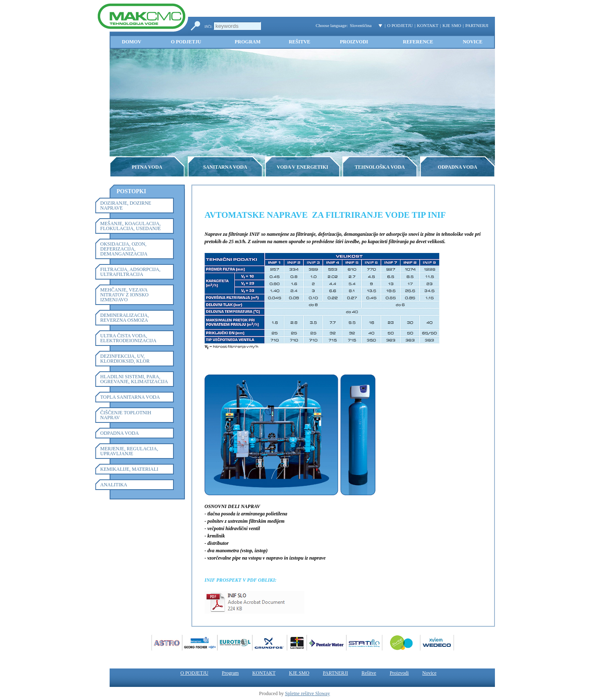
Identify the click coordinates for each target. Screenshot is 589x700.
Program (248, 42)
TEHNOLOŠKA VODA (380, 167)
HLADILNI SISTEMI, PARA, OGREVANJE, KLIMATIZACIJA (134, 379)
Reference (418, 42)
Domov (132, 42)
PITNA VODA (147, 167)
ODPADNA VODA (457, 167)
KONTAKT (427, 25)
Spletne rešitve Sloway (308, 693)
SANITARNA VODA (225, 167)
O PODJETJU (400, 25)
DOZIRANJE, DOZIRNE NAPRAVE (126, 205)
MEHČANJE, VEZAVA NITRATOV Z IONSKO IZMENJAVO (124, 295)
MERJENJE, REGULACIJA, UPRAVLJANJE (129, 451)
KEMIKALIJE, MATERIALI (129, 469)
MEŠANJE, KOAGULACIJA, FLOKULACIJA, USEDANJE (130, 226)
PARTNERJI (477, 25)
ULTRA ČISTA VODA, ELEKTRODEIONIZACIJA (128, 338)
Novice (472, 42)
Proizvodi (354, 42)
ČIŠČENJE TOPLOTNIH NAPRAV (126, 415)
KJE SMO (452, 25)
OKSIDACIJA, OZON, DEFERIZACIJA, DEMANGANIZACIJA (124, 249)
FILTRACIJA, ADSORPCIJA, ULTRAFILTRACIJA (130, 272)
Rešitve (300, 42)
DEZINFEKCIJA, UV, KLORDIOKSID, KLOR (125, 359)
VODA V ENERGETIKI (302, 167)
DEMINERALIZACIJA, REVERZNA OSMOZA (125, 318)
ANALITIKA (114, 485)
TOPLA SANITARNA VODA (130, 397)
